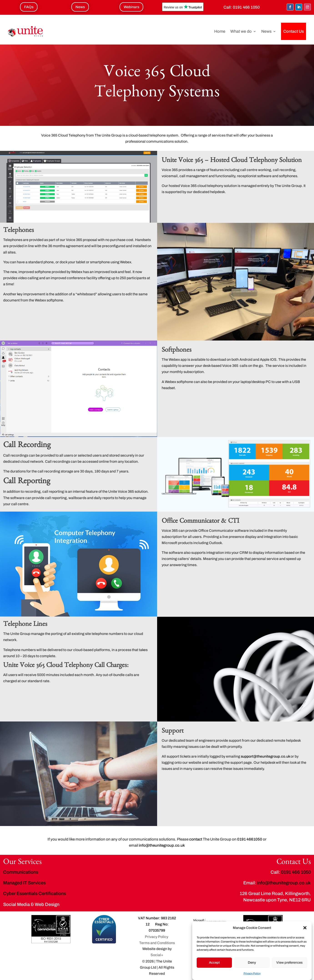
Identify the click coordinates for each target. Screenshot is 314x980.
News (266, 31)
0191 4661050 (250, 839)
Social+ (157, 955)
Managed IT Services (24, 883)
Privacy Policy (252, 973)
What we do (241, 31)
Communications (21, 872)
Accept (214, 963)
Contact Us (294, 31)
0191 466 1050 (246, 7)
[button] (305, 928)
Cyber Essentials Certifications (35, 893)
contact (196, 839)
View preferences (289, 963)
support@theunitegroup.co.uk (265, 756)
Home (220, 31)
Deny (252, 963)
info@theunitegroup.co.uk (284, 883)
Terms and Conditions (157, 943)
